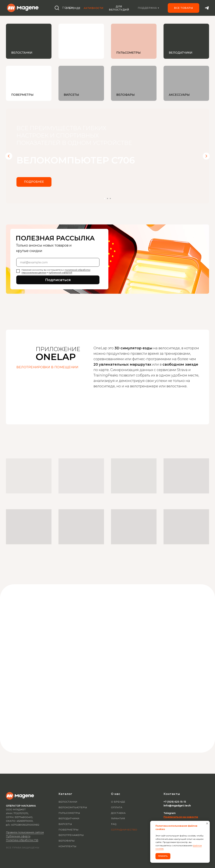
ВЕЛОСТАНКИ (68, 802)
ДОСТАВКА (118, 813)
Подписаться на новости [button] (181, 817)
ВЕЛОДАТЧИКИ (69, 818)
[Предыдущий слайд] (9, 156)
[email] (58, 262)
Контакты (172, 794)
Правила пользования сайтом (25, 832)
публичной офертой (60, 272)
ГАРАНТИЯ (118, 818)
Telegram (170, 813)
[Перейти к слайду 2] (107, 199)
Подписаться (58, 280)
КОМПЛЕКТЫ (67, 846)
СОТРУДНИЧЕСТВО (124, 830)
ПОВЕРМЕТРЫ (68, 830)
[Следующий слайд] (206, 156)
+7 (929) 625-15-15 (175, 802)
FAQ (114, 824)
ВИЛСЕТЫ (65, 824)
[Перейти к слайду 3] (110, 199)
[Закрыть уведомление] (207, 823)
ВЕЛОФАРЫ (67, 841)
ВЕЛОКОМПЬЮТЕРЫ (73, 807)
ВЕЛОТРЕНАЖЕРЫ (71, 835)
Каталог (65, 794)
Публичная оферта (18, 836)
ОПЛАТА (117, 807)
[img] (81, 41)
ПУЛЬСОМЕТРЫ (69, 813)
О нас (116, 794)
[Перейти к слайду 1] (105, 199)
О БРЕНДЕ (118, 802)
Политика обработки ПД (22, 840)
